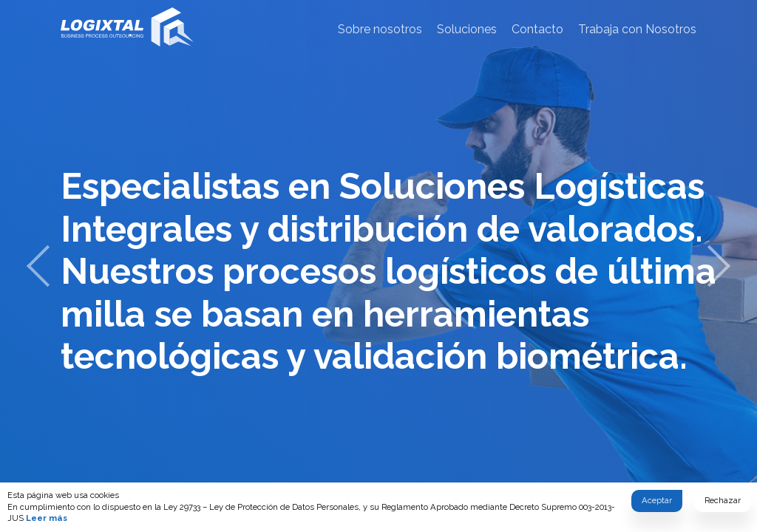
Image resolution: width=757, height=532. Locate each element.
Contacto (537, 29)
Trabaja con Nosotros (637, 29)
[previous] (38, 266)
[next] (719, 266)
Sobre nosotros (380, 29)
